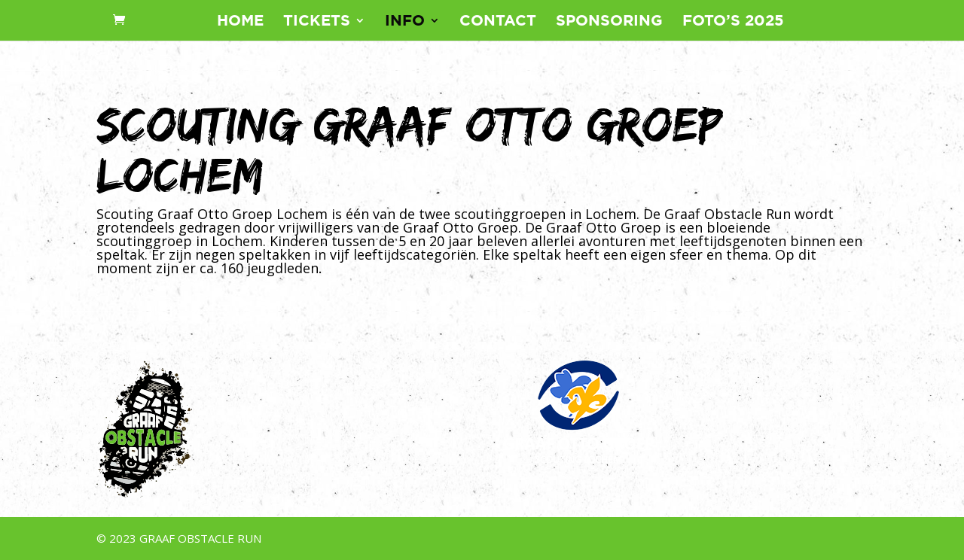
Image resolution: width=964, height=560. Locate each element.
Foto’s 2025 (733, 22)
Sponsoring (609, 22)
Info (405, 22)
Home (240, 22)
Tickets (317, 22)
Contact (498, 22)
